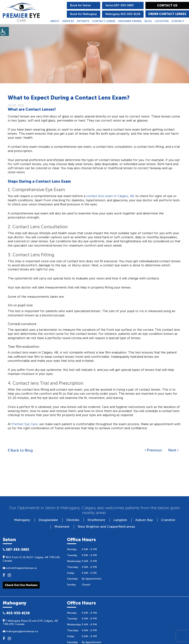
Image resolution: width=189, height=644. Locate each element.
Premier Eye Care (25, 424)
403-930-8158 (16, 613)
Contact (178, 21)
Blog (148, 21)
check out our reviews (21, 585)
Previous (153, 450)
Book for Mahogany (84, 14)
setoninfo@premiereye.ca (20, 568)
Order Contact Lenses (167, 14)
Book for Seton (80, 5)
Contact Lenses (104, 21)
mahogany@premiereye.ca (20, 631)
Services (68, 21)
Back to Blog (20, 450)
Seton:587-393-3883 (120, 5)
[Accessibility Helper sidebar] (4, 31)
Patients (83, 21)
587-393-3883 (16, 550)
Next (173, 450)
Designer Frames (130, 21)
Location (162, 21)
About (55, 21)
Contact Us (167, 5)
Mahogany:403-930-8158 (123, 14)
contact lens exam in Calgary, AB (110, 196)
